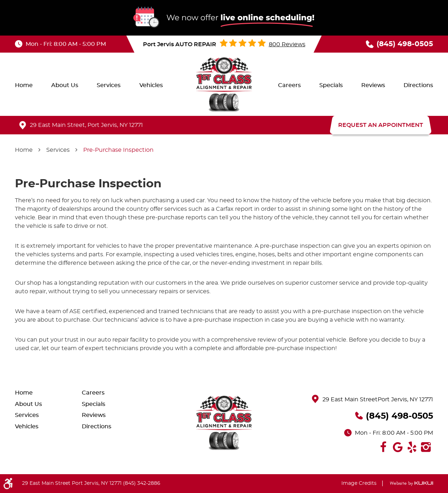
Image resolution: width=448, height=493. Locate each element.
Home (24, 85)
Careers (289, 85)
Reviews (373, 85)
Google (398, 447)
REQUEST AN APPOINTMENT (381, 125)
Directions (418, 85)
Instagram (426, 447)
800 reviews (287, 44)
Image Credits (359, 483)
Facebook (383, 447)
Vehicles (151, 85)
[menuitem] (24, 85)
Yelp (412, 447)
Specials (331, 85)
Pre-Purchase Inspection (118, 150)
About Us (65, 85)
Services (109, 85)
